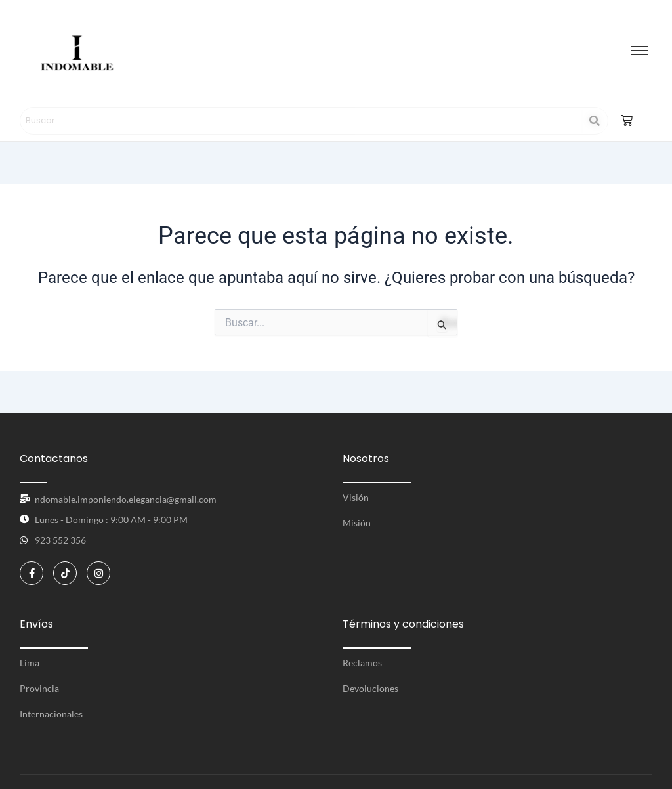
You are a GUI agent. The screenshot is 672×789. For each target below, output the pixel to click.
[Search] (302, 121)
